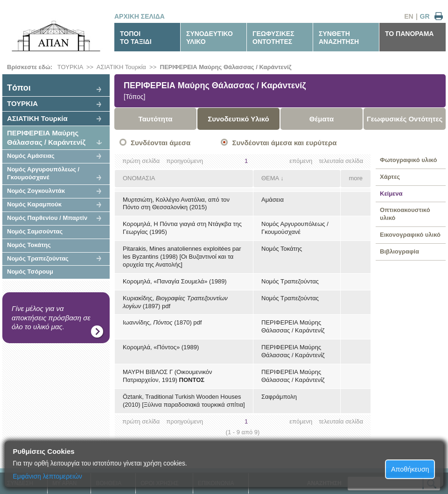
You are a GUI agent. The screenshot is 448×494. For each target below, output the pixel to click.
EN (409, 16)
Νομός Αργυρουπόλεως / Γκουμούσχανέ (43, 173)
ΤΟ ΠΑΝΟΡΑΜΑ (409, 34)
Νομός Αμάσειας (31, 156)
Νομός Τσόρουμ (30, 272)
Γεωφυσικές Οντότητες (405, 119)
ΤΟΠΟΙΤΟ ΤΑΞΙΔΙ (136, 38)
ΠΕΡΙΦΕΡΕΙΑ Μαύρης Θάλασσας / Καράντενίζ (226, 67)
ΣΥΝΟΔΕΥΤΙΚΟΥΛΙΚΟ (210, 38)
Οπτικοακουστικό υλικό (405, 214)
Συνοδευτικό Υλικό (238, 119)
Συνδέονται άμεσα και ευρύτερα (284, 143)
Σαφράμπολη (279, 397)
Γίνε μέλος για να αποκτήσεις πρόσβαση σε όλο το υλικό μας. (51, 318)
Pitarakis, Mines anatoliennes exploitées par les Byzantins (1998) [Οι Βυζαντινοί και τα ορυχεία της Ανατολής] (182, 257)
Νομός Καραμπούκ (34, 204)
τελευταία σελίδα (341, 161)
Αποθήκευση (410, 469)
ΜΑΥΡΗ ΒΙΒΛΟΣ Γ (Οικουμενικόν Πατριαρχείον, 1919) (168, 376)
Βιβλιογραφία (399, 251)
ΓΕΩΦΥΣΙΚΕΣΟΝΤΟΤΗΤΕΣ (273, 38)
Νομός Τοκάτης (29, 245)
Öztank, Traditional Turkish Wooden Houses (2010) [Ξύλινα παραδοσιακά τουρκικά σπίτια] (184, 401)
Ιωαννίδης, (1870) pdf (162, 322)
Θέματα (322, 119)
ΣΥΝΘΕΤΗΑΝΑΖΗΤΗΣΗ (339, 38)
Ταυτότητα (156, 119)
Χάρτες (390, 177)
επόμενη (301, 161)
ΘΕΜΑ (270, 178)
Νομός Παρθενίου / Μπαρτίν (47, 218)
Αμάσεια (273, 200)
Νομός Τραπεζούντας (38, 258)
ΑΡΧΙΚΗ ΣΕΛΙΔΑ (140, 16)
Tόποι (19, 88)
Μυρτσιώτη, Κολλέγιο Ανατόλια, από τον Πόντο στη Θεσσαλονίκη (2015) (176, 204)
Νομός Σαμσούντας (35, 231)
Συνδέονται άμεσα (161, 143)
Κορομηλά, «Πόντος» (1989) (161, 347)
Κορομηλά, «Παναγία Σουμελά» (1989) (175, 281)
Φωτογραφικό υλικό (408, 160)
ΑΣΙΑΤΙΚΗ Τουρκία (121, 67)
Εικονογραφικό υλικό (410, 235)
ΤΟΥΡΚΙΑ (70, 67)
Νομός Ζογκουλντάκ (36, 191)
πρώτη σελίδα (141, 161)
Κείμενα (391, 194)
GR (425, 16)
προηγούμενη (185, 161)
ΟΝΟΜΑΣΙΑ (139, 178)
